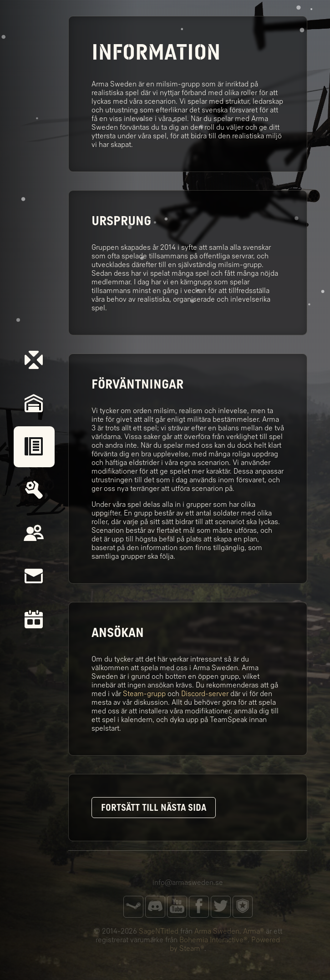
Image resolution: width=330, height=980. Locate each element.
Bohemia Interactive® (213, 940)
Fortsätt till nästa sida (154, 808)
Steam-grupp (144, 694)
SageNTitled (159, 931)
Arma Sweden (217, 931)
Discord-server (205, 694)
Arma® (254, 931)
